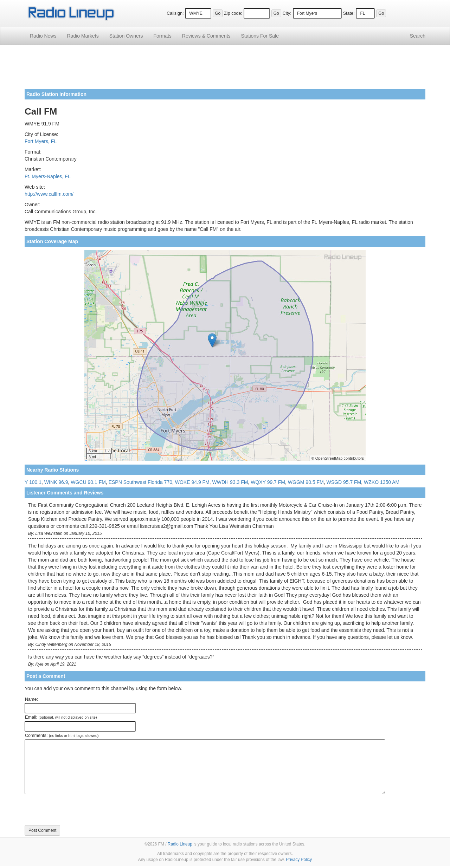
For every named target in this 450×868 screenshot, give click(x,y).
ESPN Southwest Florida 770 (140, 482)
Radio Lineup (180, 844)
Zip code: (233, 13)
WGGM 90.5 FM (306, 482)
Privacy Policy (299, 860)
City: (287, 13)
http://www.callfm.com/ (49, 194)
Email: (61, 717)
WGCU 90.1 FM (88, 482)
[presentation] (78, 810)
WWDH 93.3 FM (230, 482)
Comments (206, 36)
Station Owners (126, 36)
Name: (31, 699)
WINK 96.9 (56, 482)
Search (418, 36)
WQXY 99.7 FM (268, 482)
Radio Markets (83, 36)
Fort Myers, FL (41, 141)
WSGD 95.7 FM (344, 482)
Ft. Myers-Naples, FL (48, 176)
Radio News (43, 36)
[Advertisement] (225, 70)
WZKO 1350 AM (382, 482)
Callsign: (175, 13)
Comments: (62, 736)
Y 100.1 (33, 482)
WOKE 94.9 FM (192, 482)
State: (349, 13)
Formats (162, 36)
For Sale (260, 36)
